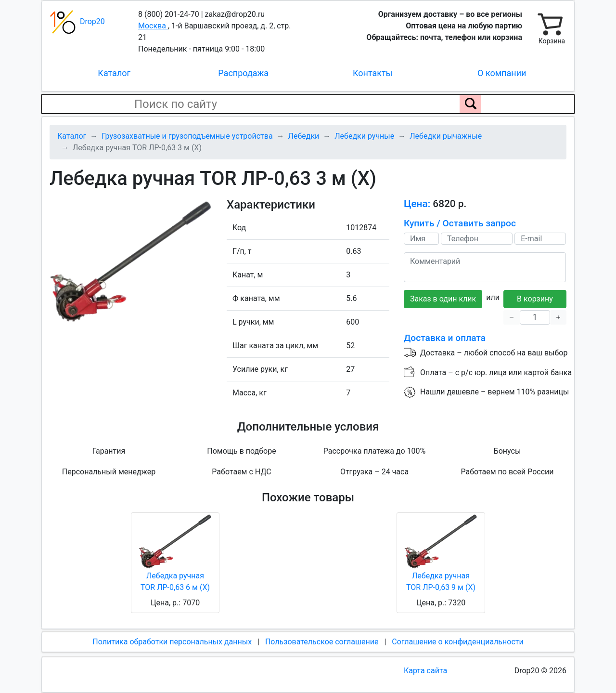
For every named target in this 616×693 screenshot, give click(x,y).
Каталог (114, 73)
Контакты (373, 73)
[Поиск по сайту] (470, 104)
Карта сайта (425, 671)
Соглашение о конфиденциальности (457, 642)
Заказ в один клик (443, 299)
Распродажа (243, 73)
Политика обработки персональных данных (172, 642)
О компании (502, 73)
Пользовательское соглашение (322, 642)
